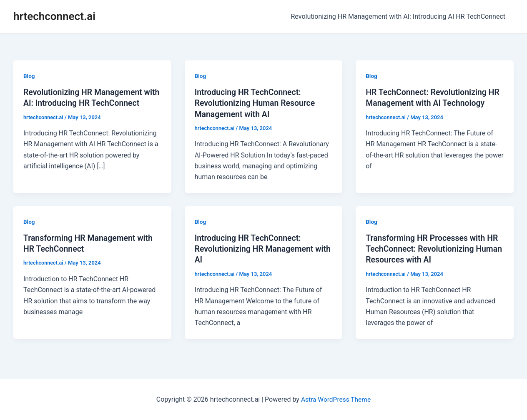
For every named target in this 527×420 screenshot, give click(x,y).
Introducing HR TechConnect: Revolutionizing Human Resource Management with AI (257, 103)
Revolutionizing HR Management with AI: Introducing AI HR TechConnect (400, 16)
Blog (29, 76)
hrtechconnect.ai (54, 16)
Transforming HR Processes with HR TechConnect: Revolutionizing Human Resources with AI (434, 248)
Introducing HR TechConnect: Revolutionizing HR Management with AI (256, 248)
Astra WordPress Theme (336, 399)
